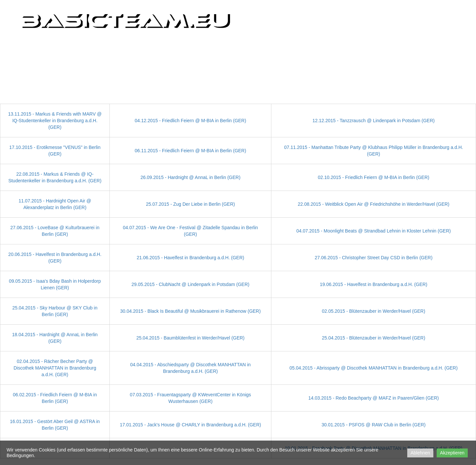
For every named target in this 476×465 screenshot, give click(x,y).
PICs (268, 45)
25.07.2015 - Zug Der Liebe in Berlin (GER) (190, 204)
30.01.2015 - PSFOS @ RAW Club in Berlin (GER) (374, 425)
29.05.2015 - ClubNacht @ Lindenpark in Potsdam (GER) (191, 284)
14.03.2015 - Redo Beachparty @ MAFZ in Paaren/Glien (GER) (374, 398)
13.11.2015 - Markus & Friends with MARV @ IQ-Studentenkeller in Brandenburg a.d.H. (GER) (55, 121)
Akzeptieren (452, 453)
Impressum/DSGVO (438, 45)
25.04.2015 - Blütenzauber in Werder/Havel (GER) (374, 338)
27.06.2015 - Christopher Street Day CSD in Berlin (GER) (374, 258)
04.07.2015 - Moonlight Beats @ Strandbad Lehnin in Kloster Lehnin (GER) (374, 231)
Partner (363, 45)
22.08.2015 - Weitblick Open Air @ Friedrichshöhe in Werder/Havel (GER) (374, 204)
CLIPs (291, 45)
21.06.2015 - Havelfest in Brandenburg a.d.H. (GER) (190, 258)
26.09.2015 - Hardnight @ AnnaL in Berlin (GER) (190, 177)
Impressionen (326, 45)
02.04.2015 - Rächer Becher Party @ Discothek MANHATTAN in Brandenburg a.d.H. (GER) (55, 368)
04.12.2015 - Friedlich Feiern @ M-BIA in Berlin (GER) (191, 121)
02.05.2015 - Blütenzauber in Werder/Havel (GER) (374, 311)
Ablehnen (420, 453)
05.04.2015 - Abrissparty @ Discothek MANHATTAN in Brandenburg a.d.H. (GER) (374, 368)
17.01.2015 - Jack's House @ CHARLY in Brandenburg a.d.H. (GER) (190, 425)
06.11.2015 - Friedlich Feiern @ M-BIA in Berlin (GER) (191, 151)
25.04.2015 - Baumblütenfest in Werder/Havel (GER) (190, 338)
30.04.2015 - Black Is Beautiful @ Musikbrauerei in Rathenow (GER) (191, 311)
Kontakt (396, 45)
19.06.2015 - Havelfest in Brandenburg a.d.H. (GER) (373, 284)
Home (244, 45)
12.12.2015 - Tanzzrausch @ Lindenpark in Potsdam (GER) (374, 121)
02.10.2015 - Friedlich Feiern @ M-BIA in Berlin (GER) (374, 177)
